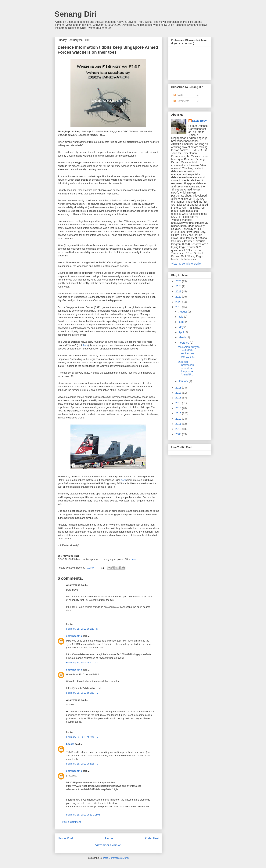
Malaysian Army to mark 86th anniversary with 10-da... (189, 352)
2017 (179, 393)
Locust (70, 744)
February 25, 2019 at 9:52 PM (82, 662)
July (181, 317)
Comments (182, 101)
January (184, 381)
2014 (179, 408)
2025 (179, 281)
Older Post (152, 838)
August (183, 312)
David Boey (199, 121)
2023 (179, 291)
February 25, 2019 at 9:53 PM (82, 693)
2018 (179, 388)
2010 (179, 429)
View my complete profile (186, 264)
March (183, 337)
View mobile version (108, 845)
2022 (179, 297)
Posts (178, 95)
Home (109, 838)
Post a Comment (72, 822)
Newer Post (65, 838)
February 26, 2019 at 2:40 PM (82, 737)
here (86, 345)
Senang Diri (76, 14)
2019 (179, 307)
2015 (179, 403)
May (181, 327)
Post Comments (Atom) (116, 858)
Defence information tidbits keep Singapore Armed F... (186, 368)
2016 (179, 398)
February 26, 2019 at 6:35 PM (82, 764)
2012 (179, 419)
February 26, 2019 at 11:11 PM (83, 815)
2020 (179, 302)
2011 (179, 424)
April (182, 332)
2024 (179, 286)
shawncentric (74, 636)
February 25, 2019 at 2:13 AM (82, 629)
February (184, 343)
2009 (179, 434)
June (182, 322)
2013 (179, 413)
